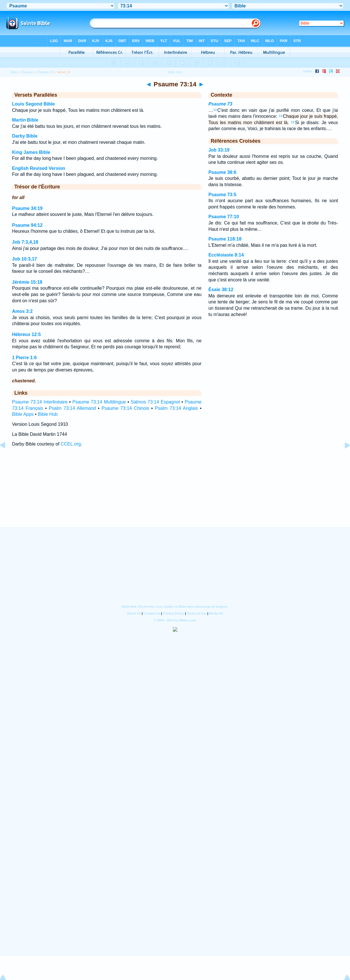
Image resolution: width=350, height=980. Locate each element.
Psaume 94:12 (27, 225)
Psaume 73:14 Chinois (125, 408)
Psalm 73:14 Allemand (72, 408)
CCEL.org (71, 444)
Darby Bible (25, 136)
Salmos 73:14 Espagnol (155, 402)
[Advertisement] (175, 492)
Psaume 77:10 (224, 217)
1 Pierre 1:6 (24, 358)
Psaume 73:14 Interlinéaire (40, 402)
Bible (14, 72)
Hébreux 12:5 (26, 334)
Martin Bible (25, 120)
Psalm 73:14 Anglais (176, 408)
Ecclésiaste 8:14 (226, 255)
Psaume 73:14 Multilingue (99, 402)
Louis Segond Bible (33, 104)
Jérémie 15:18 (27, 282)
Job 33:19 (219, 150)
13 (215, 110)
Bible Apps (23, 414)
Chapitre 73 (45, 72)
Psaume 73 (220, 104)
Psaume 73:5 (222, 195)
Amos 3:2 (22, 311)
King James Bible (31, 152)
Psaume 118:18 (225, 239)
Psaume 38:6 (222, 172)
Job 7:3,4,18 (25, 242)
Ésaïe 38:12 (221, 290)
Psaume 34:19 (27, 208)
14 (280, 116)
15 (293, 122)
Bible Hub (48, 414)
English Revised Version (39, 168)
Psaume (27, 72)
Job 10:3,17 (24, 259)
